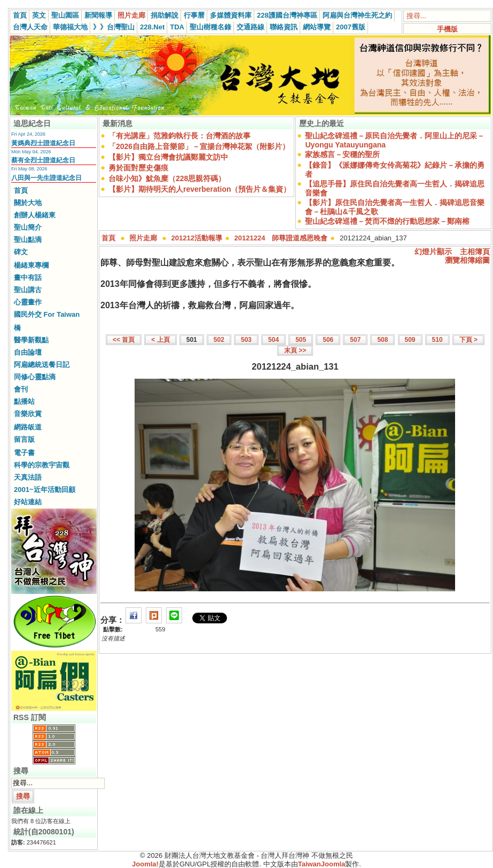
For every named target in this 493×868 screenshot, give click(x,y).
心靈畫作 (28, 302)
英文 (39, 15)
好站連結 (28, 502)
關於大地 (28, 203)
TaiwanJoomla (322, 864)
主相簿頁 (475, 252)
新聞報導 (98, 15)
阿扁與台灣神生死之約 (357, 15)
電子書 (24, 453)
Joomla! (145, 864)
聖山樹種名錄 (210, 27)
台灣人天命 (30, 27)
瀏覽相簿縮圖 (467, 260)
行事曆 (194, 15)
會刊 (21, 389)
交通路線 (251, 27)
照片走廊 (131, 15)
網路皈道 (28, 427)
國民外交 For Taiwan (47, 314)
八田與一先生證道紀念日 (46, 178)
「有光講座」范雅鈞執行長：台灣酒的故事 (179, 136)
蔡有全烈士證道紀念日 (43, 160)
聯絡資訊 (284, 27)
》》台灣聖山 (114, 27)
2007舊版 (351, 27)
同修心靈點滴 (35, 377)
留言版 (24, 439)
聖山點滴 (28, 240)
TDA (177, 27)
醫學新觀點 (31, 340)
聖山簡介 (28, 227)
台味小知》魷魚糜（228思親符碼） (167, 178)
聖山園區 (65, 15)
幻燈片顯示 (433, 252)
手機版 (447, 29)
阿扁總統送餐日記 (42, 365)
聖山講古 (28, 290)
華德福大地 (70, 27)
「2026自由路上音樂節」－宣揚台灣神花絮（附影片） (199, 146)
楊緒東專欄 (31, 265)
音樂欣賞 (28, 414)
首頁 (20, 15)
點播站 (24, 401)
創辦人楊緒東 (35, 215)
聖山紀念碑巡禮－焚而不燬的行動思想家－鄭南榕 (387, 221)
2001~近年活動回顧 (45, 490)
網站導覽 (317, 27)
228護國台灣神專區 (287, 15)
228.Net (152, 27)
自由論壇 (28, 352)
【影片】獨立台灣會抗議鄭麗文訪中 (168, 157)
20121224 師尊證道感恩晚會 (281, 238)
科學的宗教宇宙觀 (42, 465)
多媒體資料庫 (231, 15)
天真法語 (28, 477)
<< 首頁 (124, 340)
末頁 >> (295, 350)
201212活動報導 (197, 238)
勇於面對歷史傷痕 (138, 168)
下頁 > (468, 340)
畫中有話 (28, 277)
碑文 (21, 252)
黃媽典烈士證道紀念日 (43, 143)
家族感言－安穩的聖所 (342, 154)
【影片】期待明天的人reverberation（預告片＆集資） (199, 189)
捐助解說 (165, 15)
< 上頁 (160, 340)
